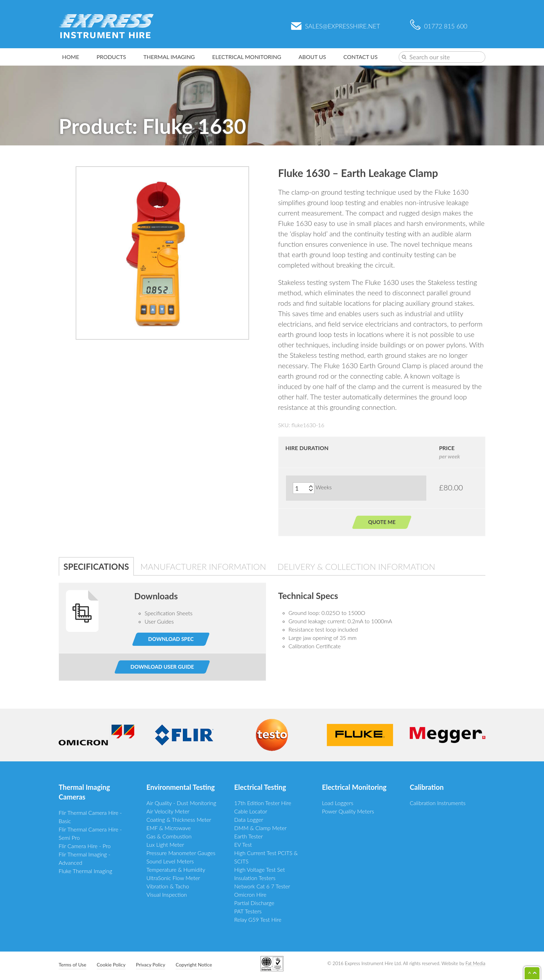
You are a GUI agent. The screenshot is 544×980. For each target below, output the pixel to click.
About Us (312, 57)
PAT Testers (248, 911)
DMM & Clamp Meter (260, 828)
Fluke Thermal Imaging (85, 871)
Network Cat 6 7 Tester (262, 886)
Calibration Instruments (438, 803)
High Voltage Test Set (260, 869)
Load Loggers (338, 803)
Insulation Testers (255, 878)
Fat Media (475, 963)
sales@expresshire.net (335, 26)
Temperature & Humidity (176, 869)
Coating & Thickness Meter (179, 820)
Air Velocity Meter (168, 811)
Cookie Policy (111, 965)
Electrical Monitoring (247, 57)
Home (71, 57)
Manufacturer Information (203, 567)
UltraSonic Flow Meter (173, 878)
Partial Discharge (254, 903)
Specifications (96, 567)
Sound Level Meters (170, 861)
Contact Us (361, 57)
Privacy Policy (151, 965)
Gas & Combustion (169, 836)
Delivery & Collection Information (356, 567)
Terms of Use (73, 965)
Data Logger (249, 820)
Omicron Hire (250, 894)
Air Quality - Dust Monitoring (181, 803)
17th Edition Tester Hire (263, 803)
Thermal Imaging (169, 57)
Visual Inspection (167, 894)
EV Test (243, 844)
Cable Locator (251, 811)
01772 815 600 (439, 26)
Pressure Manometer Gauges (181, 853)
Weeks (324, 487)
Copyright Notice (194, 965)
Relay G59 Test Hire (258, 919)
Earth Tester (249, 836)
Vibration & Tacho (168, 886)
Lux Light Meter (165, 844)
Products (111, 57)
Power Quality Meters (348, 811)
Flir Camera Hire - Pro (85, 846)
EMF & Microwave (169, 828)
